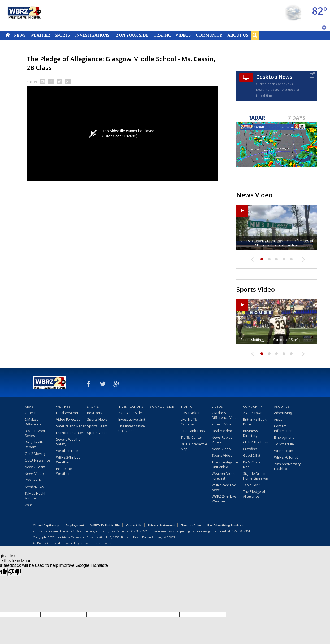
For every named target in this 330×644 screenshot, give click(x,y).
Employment (284, 437)
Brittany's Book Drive (255, 422)
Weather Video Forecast (224, 476)
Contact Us (134, 525)
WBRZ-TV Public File (105, 525)
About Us (238, 35)
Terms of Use (191, 525)
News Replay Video (222, 440)
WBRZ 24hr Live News (224, 487)
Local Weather (67, 413)
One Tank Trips (193, 431)
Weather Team (68, 451)
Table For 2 (252, 485)
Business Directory (250, 433)
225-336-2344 (241, 531)
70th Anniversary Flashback (287, 466)
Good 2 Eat (252, 455)
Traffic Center (191, 437)
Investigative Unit (132, 419)
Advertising (283, 413)
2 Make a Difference (33, 422)
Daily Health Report (34, 445)
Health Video (222, 431)
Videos (183, 35)
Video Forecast (68, 419)
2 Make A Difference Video (225, 415)
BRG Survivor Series (35, 433)
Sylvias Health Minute (36, 496)
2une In (31, 413)
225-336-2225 (139, 531)
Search (255, 35)
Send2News (34, 487)
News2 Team (35, 467)
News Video (34, 473)
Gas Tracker (190, 413)
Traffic (162, 35)
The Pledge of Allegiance (254, 494)
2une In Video (223, 424)
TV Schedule (284, 444)
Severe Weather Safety (69, 442)
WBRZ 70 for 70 (286, 457)
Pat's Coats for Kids (255, 464)
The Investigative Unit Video (132, 428)
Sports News (97, 419)
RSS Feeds (33, 480)
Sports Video (97, 433)
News (19, 35)
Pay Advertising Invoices (225, 525)
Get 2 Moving (35, 454)
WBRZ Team (284, 451)
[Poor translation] (15, 572)
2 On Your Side (132, 35)
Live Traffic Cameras (189, 422)
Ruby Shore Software (96, 543)
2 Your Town (253, 413)
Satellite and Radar (71, 426)
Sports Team (97, 426)
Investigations (92, 35)
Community (209, 35)
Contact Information (283, 428)
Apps (278, 419)
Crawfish (250, 449)
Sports (62, 35)
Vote (28, 505)
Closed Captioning (46, 525)
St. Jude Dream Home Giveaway (256, 476)
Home (8, 35)
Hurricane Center (70, 433)
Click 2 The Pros (255, 442)
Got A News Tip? (38, 460)
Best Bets (95, 413)
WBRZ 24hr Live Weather (68, 460)
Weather (40, 35)
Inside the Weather (64, 471)
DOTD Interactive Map (194, 446)
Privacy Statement (161, 525)
